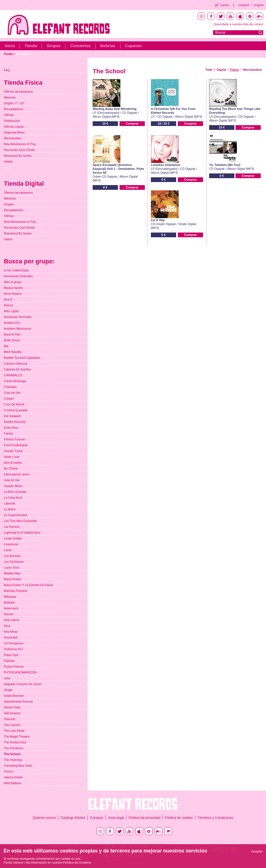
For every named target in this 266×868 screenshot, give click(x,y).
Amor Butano (13, 294)
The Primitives (14, 748)
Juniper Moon (13, 486)
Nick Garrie (12, 620)
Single (8, 690)
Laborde (9, 503)
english (259, 5)
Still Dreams (12, 713)
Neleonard (11, 608)
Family (8, 433)
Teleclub (9, 719)
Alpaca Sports (13, 288)
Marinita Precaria (15, 591)
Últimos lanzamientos (18, 92)
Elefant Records (15, 422)
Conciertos (80, 46)
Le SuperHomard (16, 515)
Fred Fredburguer (16, 445)
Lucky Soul (11, 567)
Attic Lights (11, 311)
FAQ (7, 70)
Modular (9, 602)
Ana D (8, 299)
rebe (7, 678)
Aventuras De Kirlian (18, 317)
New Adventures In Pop (20, 144)
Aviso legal (116, 818)
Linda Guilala (13, 538)
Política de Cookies (77, 862)
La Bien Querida (15, 492)
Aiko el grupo (13, 282)
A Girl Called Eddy (16, 270)
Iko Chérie (11, 468)
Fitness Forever (14, 439)
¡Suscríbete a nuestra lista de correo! (238, 24)
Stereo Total (12, 707)
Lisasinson (11, 544)
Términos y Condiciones (215, 818)
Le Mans (10, 509)
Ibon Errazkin (13, 463)
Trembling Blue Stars (18, 766)
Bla (6, 346)
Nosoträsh (11, 637)
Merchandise (253, 70)
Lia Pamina (12, 527)
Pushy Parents (14, 667)
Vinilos (8, 162)
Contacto (97, 818)
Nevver (9, 614)
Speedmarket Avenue (18, 702)
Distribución (12, 121)
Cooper (9, 398)
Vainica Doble (13, 777)
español (244, 5)
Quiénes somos (44, 818)
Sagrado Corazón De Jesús (23, 684)
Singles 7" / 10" (14, 103)
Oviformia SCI (13, 649)
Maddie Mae (12, 573)
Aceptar (257, 851)
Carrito (225, 5)
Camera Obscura (16, 364)
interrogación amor (17, 474)
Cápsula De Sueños (17, 369)
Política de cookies (179, 818)
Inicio (10, 46)
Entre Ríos (11, 428)
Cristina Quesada (16, 410)
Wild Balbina (12, 783)
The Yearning (13, 760)
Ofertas (9, 115)
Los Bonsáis (12, 556)
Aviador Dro (12, 323)
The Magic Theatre (17, 736)
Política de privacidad (145, 818)
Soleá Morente (14, 696)
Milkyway (10, 597)
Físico (235, 70)
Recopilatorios (14, 109)
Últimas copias (14, 127)
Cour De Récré (14, 404)
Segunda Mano (14, 132)
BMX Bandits (13, 352)
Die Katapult (12, 416)
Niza (7, 626)
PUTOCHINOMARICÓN (20, 672)
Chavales (10, 387)
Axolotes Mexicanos (17, 329)
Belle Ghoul (12, 340)
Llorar (8, 550)
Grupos (54, 46)
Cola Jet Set (12, 393)
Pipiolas (9, 661)
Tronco (9, 771)
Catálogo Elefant (73, 818)
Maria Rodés (12, 579)
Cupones (133, 46)
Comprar (132, 123)
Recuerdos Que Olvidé (19, 150)
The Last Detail (14, 731)
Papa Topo (11, 655)
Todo (209, 70)
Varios (8, 239)
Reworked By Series (18, 156)
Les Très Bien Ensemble (20, 521)
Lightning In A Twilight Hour (22, 533)
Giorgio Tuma (13, 451)
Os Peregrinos (14, 643)
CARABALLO (13, 375)
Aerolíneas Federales (18, 276)
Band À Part (12, 334)
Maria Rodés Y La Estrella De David (28, 585)
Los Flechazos (14, 562)
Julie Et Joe (12, 480)
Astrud (8, 305)
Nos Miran (11, 632)
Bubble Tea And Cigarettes (22, 358)
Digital (221, 70)
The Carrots (12, 725)
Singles (9, 204)
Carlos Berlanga (15, 381)
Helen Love (12, 457)
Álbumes (10, 97)
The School (23, 54)
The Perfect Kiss (15, 742)
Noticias (108, 46)
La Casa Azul (13, 498)
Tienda (31, 46)
